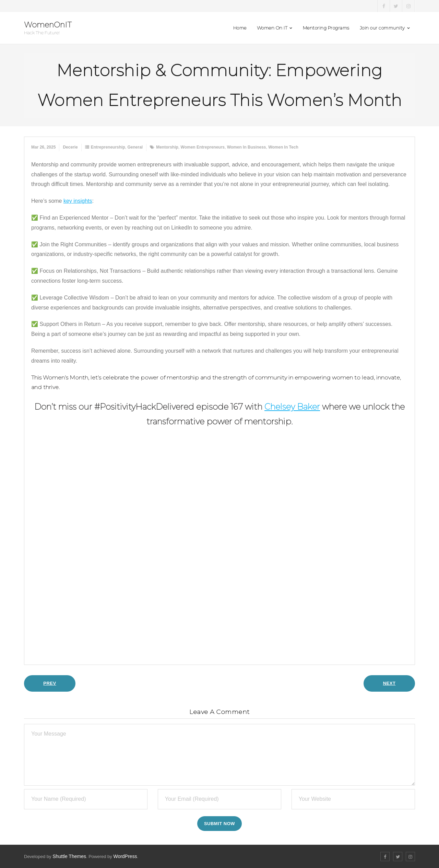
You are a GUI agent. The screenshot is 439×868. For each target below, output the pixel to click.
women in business (247, 147)
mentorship (167, 147)
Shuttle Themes (69, 856)
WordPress (125, 856)
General (135, 147)
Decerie (70, 147)
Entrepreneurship (108, 147)
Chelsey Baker (292, 407)
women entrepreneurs (203, 147)
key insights (78, 201)
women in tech (283, 147)
